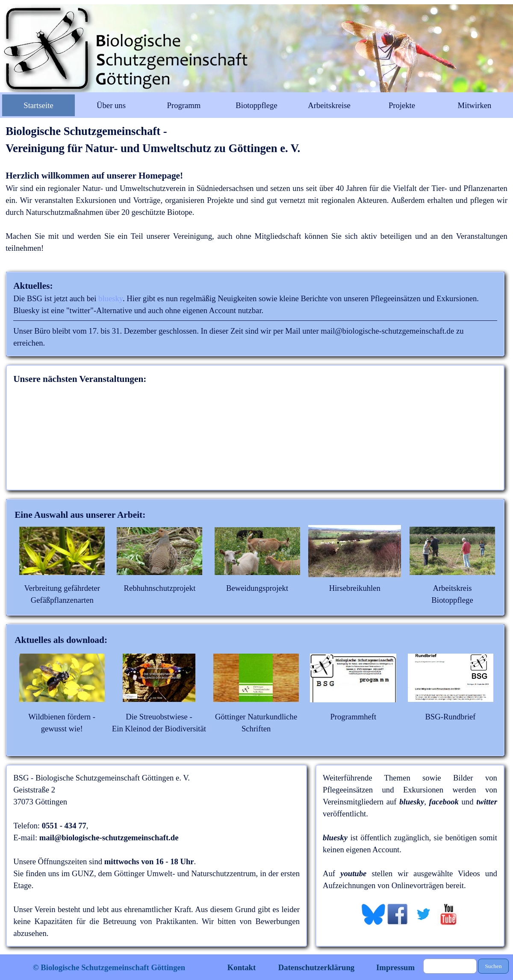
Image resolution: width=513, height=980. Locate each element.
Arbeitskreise (329, 105)
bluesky (111, 298)
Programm (184, 105)
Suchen (493, 966)
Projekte (402, 105)
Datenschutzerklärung (316, 967)
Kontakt (242, 967)
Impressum (395, 967)
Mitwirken (475, 105)
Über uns (111, 105)
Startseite (38, 105)
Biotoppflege (256, 105)
